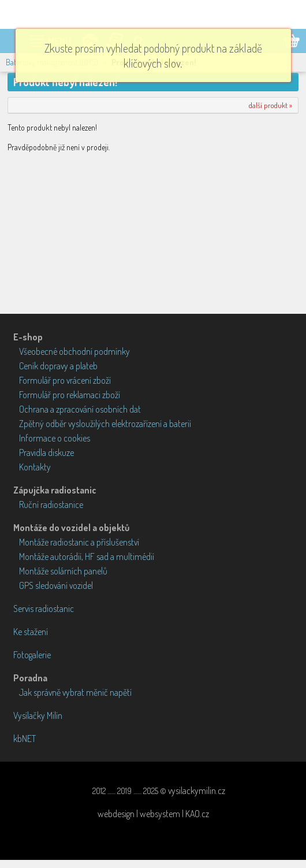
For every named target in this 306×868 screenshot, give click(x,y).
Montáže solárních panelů (63, 571)
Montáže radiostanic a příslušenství (79, 542)
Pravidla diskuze (46, 452)
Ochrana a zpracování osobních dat (80, 409)
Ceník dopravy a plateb (58, 366)
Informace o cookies (55, 438)
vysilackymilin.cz (197, 791)
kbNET (25, 739)
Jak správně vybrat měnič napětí (75, 692)
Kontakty (35, 467)
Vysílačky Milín (38, 715)
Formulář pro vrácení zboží (65, 380)
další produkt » (270, 105)
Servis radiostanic (44, 609)
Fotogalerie (32, 655)
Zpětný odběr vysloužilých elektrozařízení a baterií (105, 424)
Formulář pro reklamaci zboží (70, 395)
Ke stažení (31, 632)
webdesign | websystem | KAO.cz (153, 814)
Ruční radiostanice (51, 505)
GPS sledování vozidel (56, 585)
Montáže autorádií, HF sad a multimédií (87, 557)
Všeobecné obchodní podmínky (74, 351)
